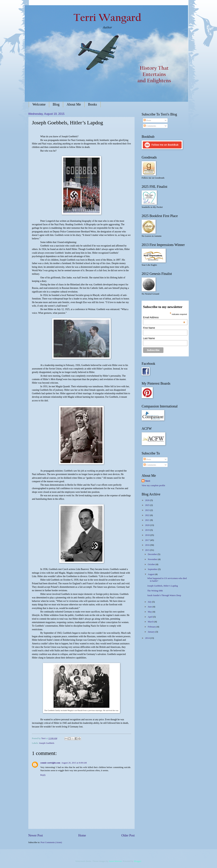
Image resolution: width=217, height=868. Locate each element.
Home (82, 835)
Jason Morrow (115, 861)
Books (93, 104)
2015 (148, 550)
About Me (74, 104)
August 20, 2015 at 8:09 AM (74, 763)
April (150, 617)
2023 (148, 510)
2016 (148, 545)
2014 (148, 638)
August (151, 574)
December (153, 554)
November (153, 559)
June (150, 607)
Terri (148, 481)
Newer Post (36, 835)
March (151, 622)
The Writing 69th (155, 591)
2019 (148, 530)
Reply (43, 775)
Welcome (39, 104)
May (150, 612)
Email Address (164, 317)
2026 (148, 500)
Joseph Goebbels (47, 743)
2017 (148, 540)
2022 (148, 515)
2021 (148, 520)
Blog (56, 104)
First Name (149, 328)
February (152, 627)
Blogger (138, 861)
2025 (148, 505)
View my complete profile (153, 485)
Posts (147, 120)
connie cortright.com (50, 763)
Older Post (128, 835)
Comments (150, 126)
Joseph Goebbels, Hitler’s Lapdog (162, 586)
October (152, 564)
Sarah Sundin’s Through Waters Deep (164, 595)
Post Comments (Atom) (51, 842)
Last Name (149, 338)
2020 (148, 525)
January (151, 632)
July (150, 602)
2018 (148, 535)
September (153, 569)
